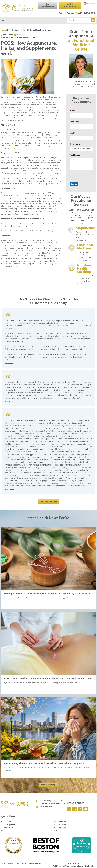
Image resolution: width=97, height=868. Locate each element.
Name (72, 111)
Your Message (75, 155)
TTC (37, 38)
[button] (3, 21)
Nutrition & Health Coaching (85, 269)
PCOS (25, 38)
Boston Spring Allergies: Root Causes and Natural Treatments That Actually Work (44, 764)
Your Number (75, 122)
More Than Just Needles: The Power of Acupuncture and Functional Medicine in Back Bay (48, 679)
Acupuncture (9, 38)
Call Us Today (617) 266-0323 (74, 14)
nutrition (19, 38)
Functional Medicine (85, 247)
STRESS (32, 38)
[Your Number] (81, 127)
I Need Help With (76, 144)
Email (72, 133)
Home (3, 30)
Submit (74, 184)
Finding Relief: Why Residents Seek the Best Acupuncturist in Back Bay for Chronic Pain (47, 594)
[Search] (93, 21)
